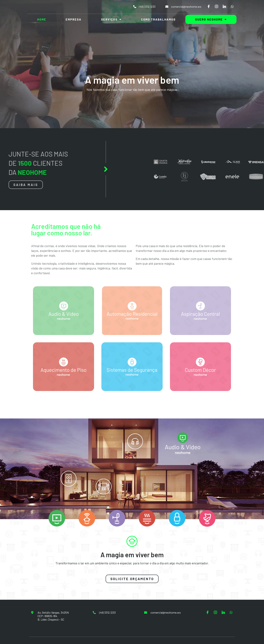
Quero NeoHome (211, 19)
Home (42, 19)
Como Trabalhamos (158, 19)
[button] (132, 579)
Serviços (111, 19)
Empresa (74, 19)
